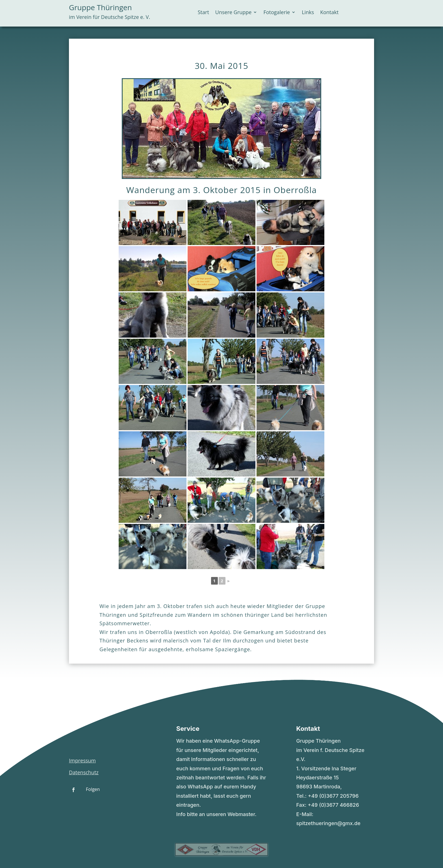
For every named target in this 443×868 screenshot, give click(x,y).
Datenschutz (84, 772)
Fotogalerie (277, 13)
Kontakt (329, 13)
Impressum (82, 760)
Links (308, 13)
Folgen (93, 789)
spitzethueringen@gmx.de (328, 823)
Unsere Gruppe (234, 13)
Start (203, 13)
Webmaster (241, 814)
